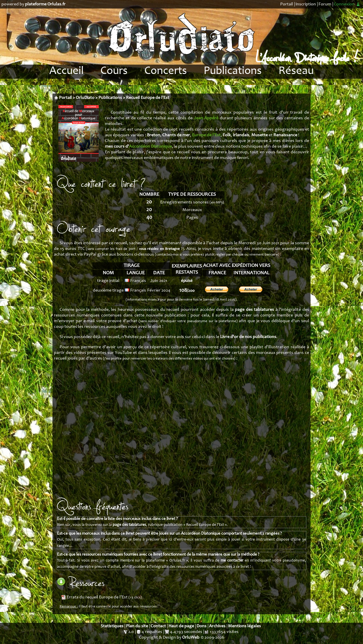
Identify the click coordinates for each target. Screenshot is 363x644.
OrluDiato (85, 98)
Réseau (296, 71)
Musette (259, 135)
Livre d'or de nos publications (248, 337)
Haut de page (181, 626)
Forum (325, 4)
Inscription (306, 4)
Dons (201, 626)
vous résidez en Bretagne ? (161, 249)
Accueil (67, 71)
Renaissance (285, 135)
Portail (287, 4)
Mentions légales (244, 626)
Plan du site (137, 626)
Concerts (166, 71)
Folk (227, 135)
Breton (154, 135)
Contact (158, 626)
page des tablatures (254, 310)
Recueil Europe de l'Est (148, 98)
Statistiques (112, 626)
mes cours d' (138, 146)
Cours (114, 71)
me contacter (232, 561)
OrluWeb (191, 637)
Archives (217, 626)
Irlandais (241, 135)
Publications (233, 71)
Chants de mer (176, 135)
